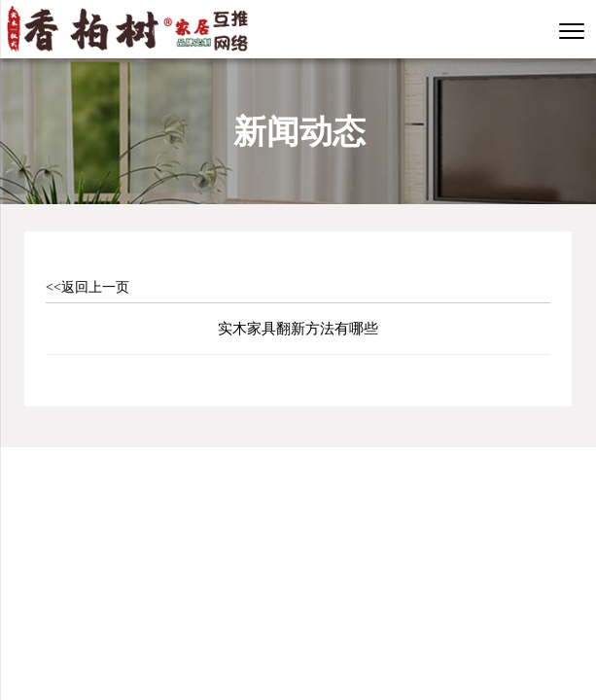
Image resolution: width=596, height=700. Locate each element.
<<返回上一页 (88, 287)
